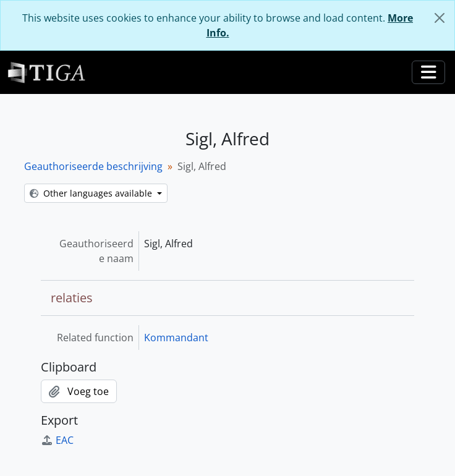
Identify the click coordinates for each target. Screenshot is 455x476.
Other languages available (92, 193)
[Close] (440, 18)
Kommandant (176, 338)
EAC (57, 440)
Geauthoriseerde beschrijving (93, 166)
